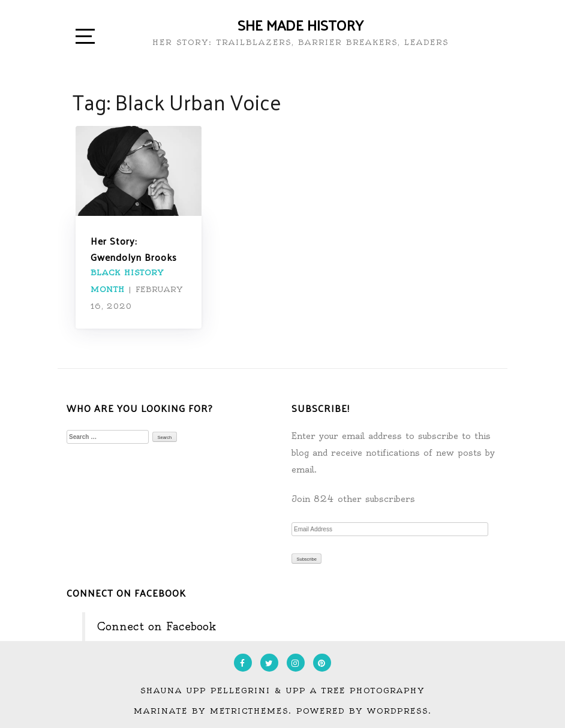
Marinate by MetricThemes (211, 711)
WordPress (398, 711)
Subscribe (307, 559)
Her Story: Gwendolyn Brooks (134, 249)
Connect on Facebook (126, 593)
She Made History (300, 25)
